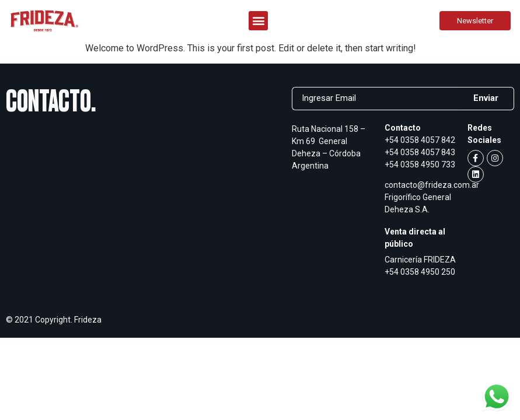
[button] (258, 21)
